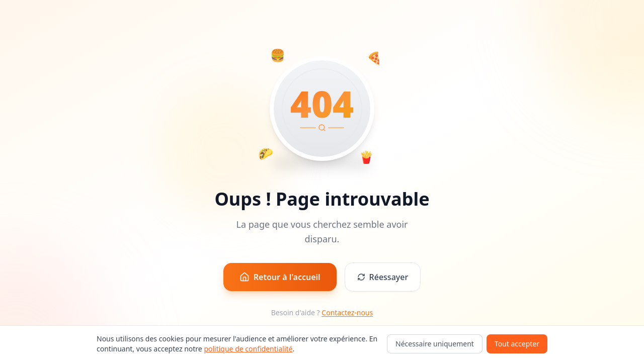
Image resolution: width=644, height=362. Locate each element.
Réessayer (383, 277)
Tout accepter (517, 344)
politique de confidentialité (248, 349)
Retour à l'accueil (280, 277)
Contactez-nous (347, 312)
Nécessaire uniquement (435, 344)
